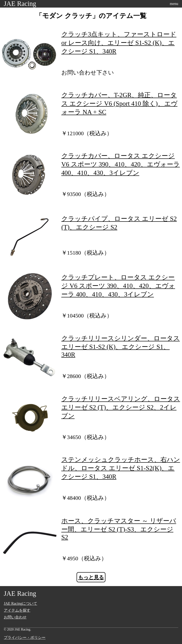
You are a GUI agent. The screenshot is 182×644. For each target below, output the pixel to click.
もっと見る (91, 577)
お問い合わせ (15, 617)
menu (174, 4)
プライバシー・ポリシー (25, 637)
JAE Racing (20, 4)
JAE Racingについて (20, 603)
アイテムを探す (17, 610)
